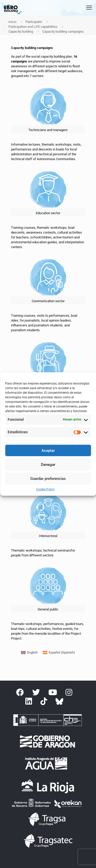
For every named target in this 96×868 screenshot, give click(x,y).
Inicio (12, 22)
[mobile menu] (89, 8)
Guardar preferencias (48, 479)
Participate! (34, 22)
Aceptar (48, 451)
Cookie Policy (45, 489)
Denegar (48, 465)
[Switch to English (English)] (29, 652)
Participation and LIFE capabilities (33, 27)
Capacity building (21, 31)
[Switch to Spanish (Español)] (59, 652)
